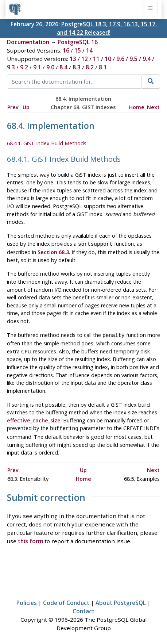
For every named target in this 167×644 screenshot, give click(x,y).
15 (78, 50)
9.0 (50, 67)
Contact (83, 609)
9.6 (120, 59)
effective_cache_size (34, 419)
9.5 (133, 59)
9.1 (37, 67)
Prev (13, 107)
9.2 (24, 67)
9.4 (147, 59)
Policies (27, 601)
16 (66, 50)
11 (96, 59)
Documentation (28, 42)
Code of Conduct (66, 601)
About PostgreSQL (121, 601)
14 (89, 50)
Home (137, 107)
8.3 (77, 67)
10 (108, 59)
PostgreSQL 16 (78, 42)
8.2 (90, 67)
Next (153, 107)
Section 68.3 (53, 251)
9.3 (11, 67)
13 (73, 59)
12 (85, 59)
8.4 (63, 67)
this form (30, 539)
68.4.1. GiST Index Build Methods (47, 143)
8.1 (103, 67)
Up (26, 107)
